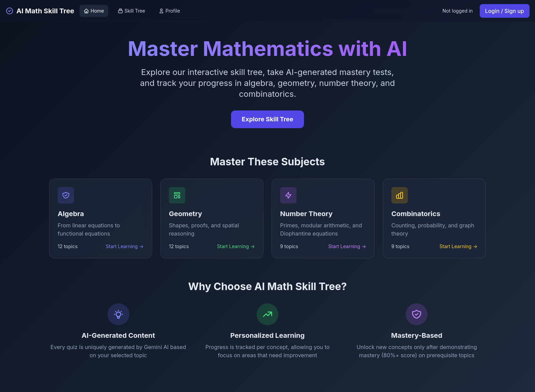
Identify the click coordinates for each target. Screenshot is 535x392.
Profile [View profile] (169, 11)
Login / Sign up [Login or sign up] (505, 11)
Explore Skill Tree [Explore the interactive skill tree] (268, 119)
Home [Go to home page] (94, 11)
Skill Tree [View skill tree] (131, 11)
